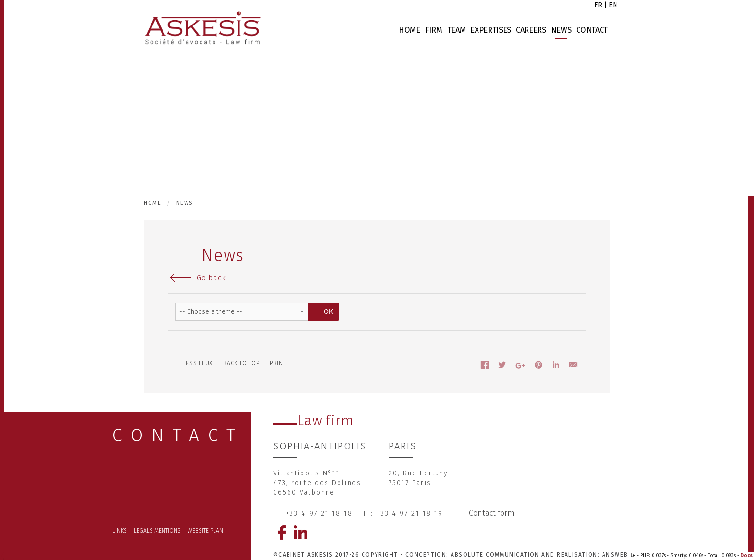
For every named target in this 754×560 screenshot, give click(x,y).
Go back (211, 278)
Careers (531, 30)
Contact (592, 30)
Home (409, 30)
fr (598, 5)
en (613, 5)
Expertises (491, 30)
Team (457, 30)
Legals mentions (157, 531)
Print (278, 363)
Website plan (205, 531)
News (561, 30)
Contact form (492, 513)
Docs (747, 556)
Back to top (241, 363)
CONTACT (178, 435)
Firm (434, 30)
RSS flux (199, 363)
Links (120, 531)
